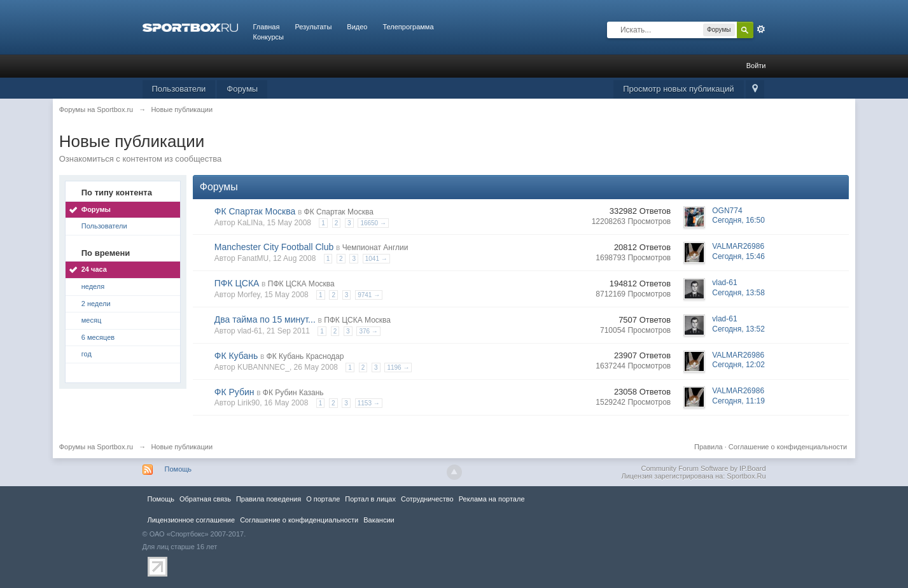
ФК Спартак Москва (255, 211)
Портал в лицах (370, 499)
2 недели (96, 304)
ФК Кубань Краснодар (305, 356)
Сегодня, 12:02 (738, 365)
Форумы (242, 89)
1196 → (398, 367)
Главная (267, 27)
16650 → (373, 223)
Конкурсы (269, 37)
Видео (357, 27)
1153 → (369, 403)
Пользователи (179, 89)
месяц (91, 320)
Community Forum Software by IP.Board (703, 468)
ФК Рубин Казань (293, 393)
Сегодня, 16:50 (738, 220)
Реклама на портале (492, 499)
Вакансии (379, 520)
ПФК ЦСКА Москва (301, 284)
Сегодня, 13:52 (738, 329)
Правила (709, 447)
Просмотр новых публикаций (678, 89)
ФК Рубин (234, 392)
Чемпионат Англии (375, 248)
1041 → (376, 259)
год (87, 354)
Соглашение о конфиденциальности (788, 447)
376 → (368, 331)
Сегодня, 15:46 (738, 256)
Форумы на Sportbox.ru (96, 447)
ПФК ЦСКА (237, 283)
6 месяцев (98, 337)
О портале (323, 499)
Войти (756, 66)
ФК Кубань (236, 356)
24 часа (94, 269)
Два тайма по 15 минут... (265, 319)
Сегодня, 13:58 (738, 293)
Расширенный (761, 29)
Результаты (313, 27)
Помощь (178, 469)
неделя (93, 286)
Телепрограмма (408, 27)
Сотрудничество (427, 499)
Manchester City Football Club (274, 247)
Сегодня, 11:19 (738, 401)
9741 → (369, 295)
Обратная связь (205, 499)
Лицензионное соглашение (192, 520)
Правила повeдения (269, 499)
